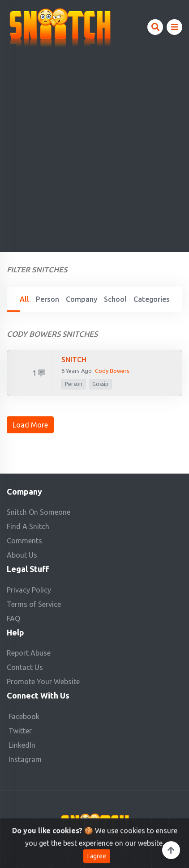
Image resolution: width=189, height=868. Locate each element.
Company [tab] (82, 299)
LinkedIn (22, 745)
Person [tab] (47, 299)
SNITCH (74, 360)
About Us (22, 555)
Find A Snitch (28, 526)
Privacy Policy (29, 590)
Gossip (100, 384)
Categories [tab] (152, 299)
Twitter (20, 731)
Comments (24, 541)
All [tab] (24, 299)
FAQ (13, 618)
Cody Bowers (112, 371)
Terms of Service (34, 604)
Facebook (24, 716)
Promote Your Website (43, 682)
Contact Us (25, 667)
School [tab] (115, 299)
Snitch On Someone (39, 512)
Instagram (25, 759)
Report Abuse (29, 653)
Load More (30, 425)
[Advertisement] (94, 147)
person (74, 384)
